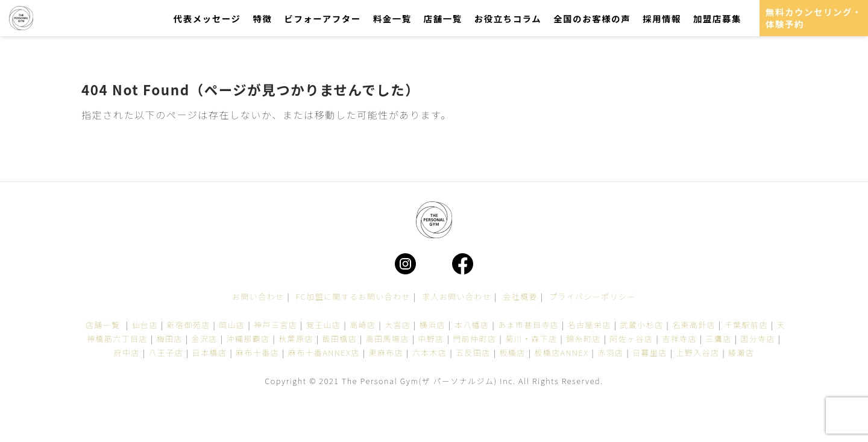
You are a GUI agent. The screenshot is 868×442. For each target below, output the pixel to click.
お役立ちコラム (508, 18)
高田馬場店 (388, 339)
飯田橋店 (340, 339)
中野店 (431, 339)
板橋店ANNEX (561, 352)
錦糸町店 (583, 339)
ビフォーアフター (322, 18)
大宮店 (398, 325)
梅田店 (170, 339)
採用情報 (662, 18)
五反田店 (473, 352)
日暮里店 (650, 352)
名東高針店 (694, 325)
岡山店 (232, 325)
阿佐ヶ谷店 (632, 339)
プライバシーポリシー (593, 296)
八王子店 (166, 352)
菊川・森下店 (531, 339)
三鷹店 (719, 339)
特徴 (262, 18)
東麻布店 (386, 352)
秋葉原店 (296, 339)
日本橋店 (210, 352)
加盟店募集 (717, 18)
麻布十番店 (257, 352)
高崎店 (363, 325)
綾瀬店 (741, 352)
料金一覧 (392, 18)
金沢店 (205, 339)
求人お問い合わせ (457, 296)
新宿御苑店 (189, 325)
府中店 (127, 352)
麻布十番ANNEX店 (324, 352)
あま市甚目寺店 (528, 325)
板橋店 (512, 352)
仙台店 (145, 325)
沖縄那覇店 (248, 339)
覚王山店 (324, 325)
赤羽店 (610, 352)
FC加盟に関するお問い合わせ (353, 296)
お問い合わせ (258, 296)
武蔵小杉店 (642, 325)
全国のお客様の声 (592, 18)
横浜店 (432, 325)
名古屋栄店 (590, 325)
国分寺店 (758, 339)
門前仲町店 (474, 339)
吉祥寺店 (679, 339)
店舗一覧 (443, 18)
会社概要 (520, 296)
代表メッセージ (207, 18)
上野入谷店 (698, 352)
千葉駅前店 (746, 325)
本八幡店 (472, 325)
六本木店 (430, 352)
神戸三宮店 (275, 325)
